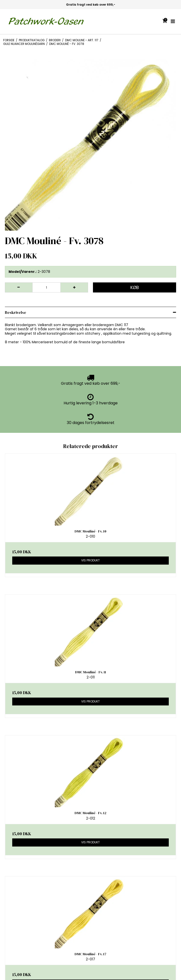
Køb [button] (135, 287)
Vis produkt (90, 560)
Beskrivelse (16, 312)
